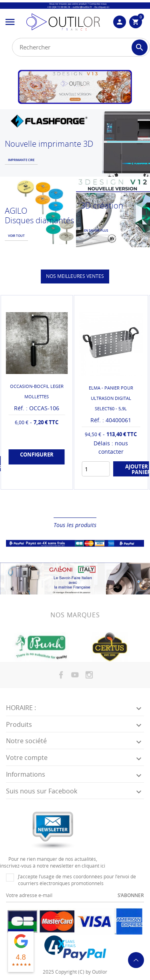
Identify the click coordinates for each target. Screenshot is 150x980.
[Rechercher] (81, 47)
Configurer (37, 455)
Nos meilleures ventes (75, 276)
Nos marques (75, 622)
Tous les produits (75, 525)
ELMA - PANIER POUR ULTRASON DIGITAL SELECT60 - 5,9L (111, 398)
